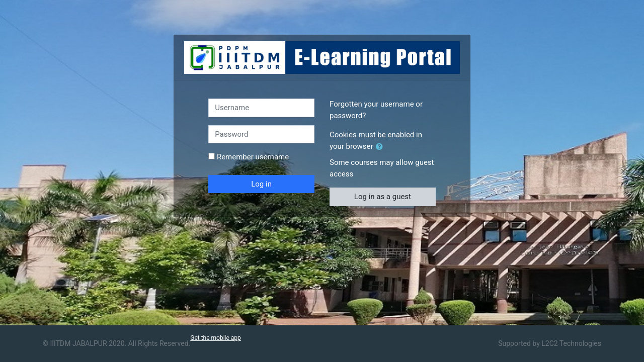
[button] (381, 147)
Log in (261, 184)
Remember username (253, 157)
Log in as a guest (383, 197)
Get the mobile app (216, 338)
